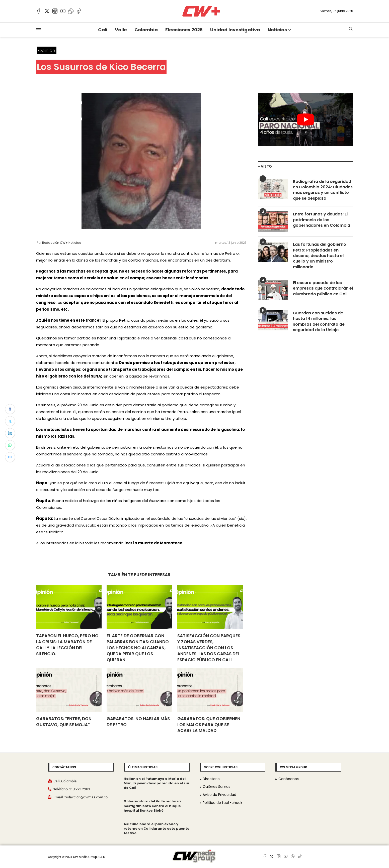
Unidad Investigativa (235, 30)
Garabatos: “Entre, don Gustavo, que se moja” (64, 722)
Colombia (146, 30)
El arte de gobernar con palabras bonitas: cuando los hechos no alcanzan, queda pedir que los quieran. (138, 648)
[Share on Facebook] (10, 409)
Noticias (277, 30)
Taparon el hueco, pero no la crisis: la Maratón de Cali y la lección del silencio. (67, 645)
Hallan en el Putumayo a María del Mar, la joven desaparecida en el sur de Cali (157, 783)
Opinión (47, 50)
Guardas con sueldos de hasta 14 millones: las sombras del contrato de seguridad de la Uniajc (319, 322)
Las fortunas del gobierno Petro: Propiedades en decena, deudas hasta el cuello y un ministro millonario (320, 256)
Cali (103, 30)
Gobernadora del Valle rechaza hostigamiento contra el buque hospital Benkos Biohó (152, 806)
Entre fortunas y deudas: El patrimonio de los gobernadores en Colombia (322, 220)
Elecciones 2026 (184, 30)
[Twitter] (47, 11)
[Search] (351, 30)
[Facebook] (39, 11)
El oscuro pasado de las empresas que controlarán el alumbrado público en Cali (323, 288)
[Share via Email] (10, 457)
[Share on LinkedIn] (10, 433)
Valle (121, 30)
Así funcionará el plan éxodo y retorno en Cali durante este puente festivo (157, 829)
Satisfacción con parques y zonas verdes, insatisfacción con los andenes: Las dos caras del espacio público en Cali (209, 648)
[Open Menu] (38, 30)
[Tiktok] (79, 11)
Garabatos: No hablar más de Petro (138, 722)
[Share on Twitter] (10, 421)
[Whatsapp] (71, 11)
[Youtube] (63, 11)
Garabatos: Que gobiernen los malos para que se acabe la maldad (209, 725)
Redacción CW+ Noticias (62, 243)
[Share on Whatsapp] (10, 445)
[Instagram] (55, 11)
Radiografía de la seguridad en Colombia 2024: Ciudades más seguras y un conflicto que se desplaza (323, 190)
